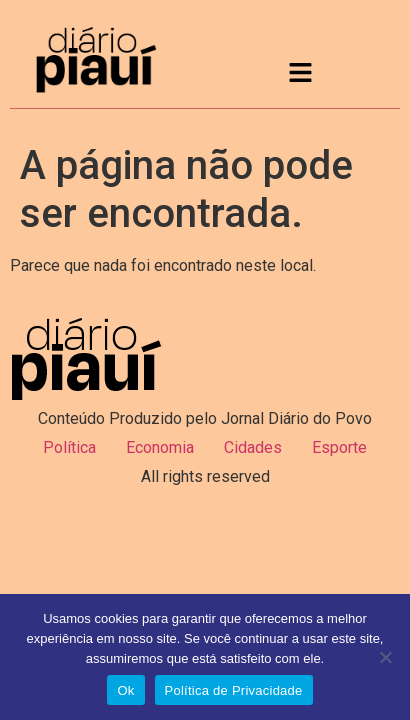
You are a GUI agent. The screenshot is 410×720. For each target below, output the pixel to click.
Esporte (339, 447)
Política (69, 447)
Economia (160, 447)
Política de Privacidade (234, 690)
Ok (125, 690)
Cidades (253, 447)
